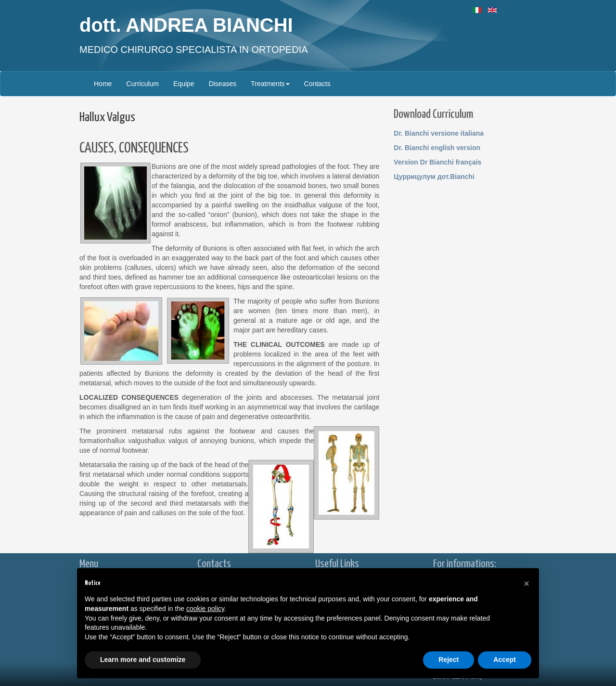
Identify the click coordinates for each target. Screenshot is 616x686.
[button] (526, 584)
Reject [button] (449, 660)
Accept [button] (505, 660)
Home (103, 84)
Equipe (184, 84)
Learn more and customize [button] (143, 660)
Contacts (317, 84)
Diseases (223, 84)
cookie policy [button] (205, 609)
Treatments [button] (270, 84)
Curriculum (142, 84)
